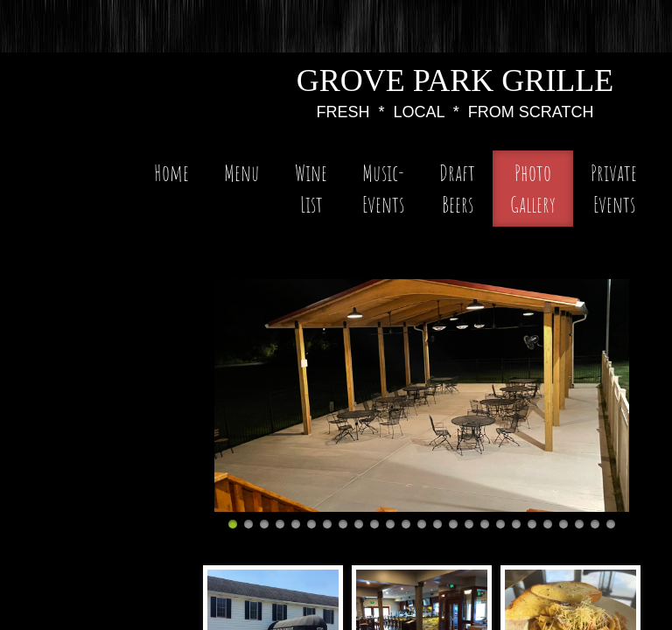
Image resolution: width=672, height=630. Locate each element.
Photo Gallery (533, 188)
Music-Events (383, 188)
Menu (242, 172)
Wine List (311, 188)
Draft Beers (457, 188)
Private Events (614, 188)
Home (171, 172)
